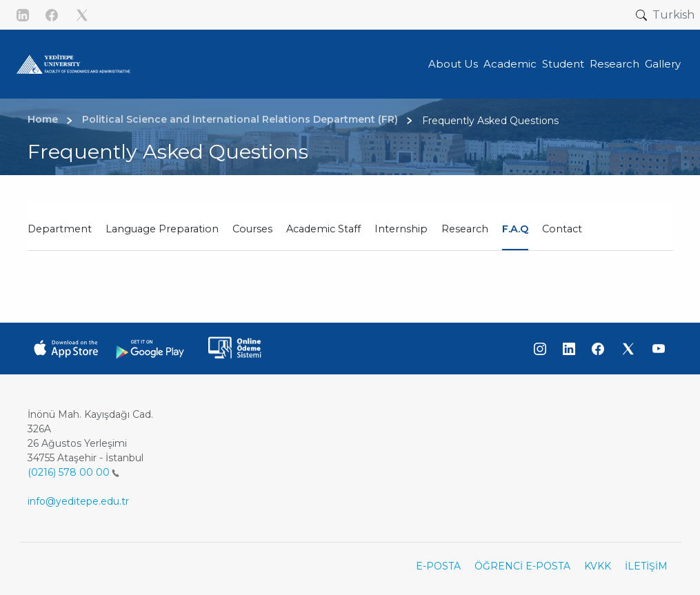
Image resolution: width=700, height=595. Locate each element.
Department (60, 229)
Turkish (673, 15)
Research (465, 229)
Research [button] (614, 64)
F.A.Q (515, 229)
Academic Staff (323, 229)
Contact (562, 229)
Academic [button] (510, 64)
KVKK (598, 566)
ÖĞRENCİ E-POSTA (522, 566)
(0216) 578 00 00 (73, 472)
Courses (252, 229)
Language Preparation (162, 229)
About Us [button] (453, 64)
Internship (401, 229)
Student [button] (563, 64)
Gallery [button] (663, 64)
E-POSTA (438, 566)
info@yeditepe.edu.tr (78, 501)
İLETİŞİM (646, 566)
